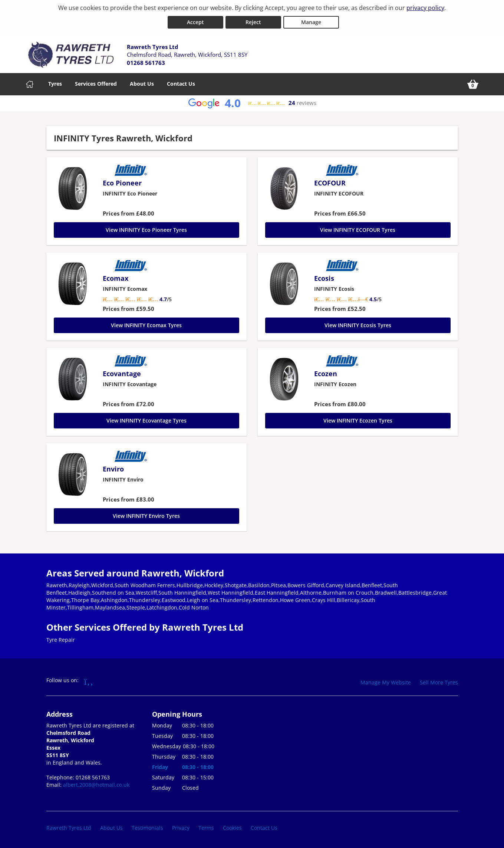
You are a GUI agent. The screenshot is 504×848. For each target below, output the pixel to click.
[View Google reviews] (252, 103)
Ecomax (116, 278)
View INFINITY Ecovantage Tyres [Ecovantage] (146, 420)
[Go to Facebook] (89, 681)
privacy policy (425, 8)
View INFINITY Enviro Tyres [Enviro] (146, 515)
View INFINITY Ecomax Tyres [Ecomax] (146, 325)
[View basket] (473, 84)
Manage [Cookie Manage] (311, 22)
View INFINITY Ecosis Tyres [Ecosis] (358, 325)
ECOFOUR (330, 183)
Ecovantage (122, 373)
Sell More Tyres (439, 682)
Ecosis (324, 278)
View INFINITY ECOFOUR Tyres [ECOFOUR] (358, 229)
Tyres (55, 83)
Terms (206, 827)
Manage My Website (386, 682)
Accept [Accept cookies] (195, 22)
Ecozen (326, 373)
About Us (142, 83)
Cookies (232, 827)
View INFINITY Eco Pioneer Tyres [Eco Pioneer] (146, 229)
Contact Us (181, 83)
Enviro (113, 469)
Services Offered (96, 83)
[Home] (30, 84)
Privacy (181, 827)
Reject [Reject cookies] (253, 22)
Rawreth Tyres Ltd (69, 827)
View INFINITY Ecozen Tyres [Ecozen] (358, 420)
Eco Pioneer (122, 183)
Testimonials (147, 827)
